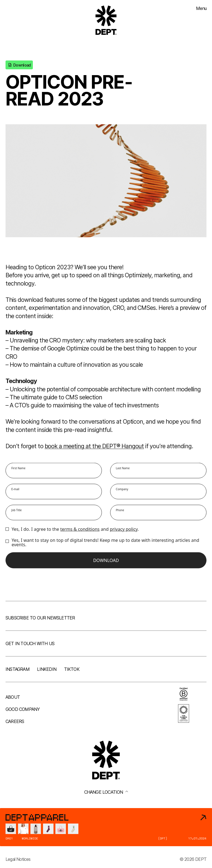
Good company (23, 709)
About (13, 697)
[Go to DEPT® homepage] (106, 20)
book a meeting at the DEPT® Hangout (94, 447)
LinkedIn (47, 669)
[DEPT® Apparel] (106, 827)
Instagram (18, 669)
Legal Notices (18, 859)
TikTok (72, 669)
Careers (15, 721)
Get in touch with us (30, 643)
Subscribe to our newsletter (40, 618)
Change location (106, 792)
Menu (201, 8)
